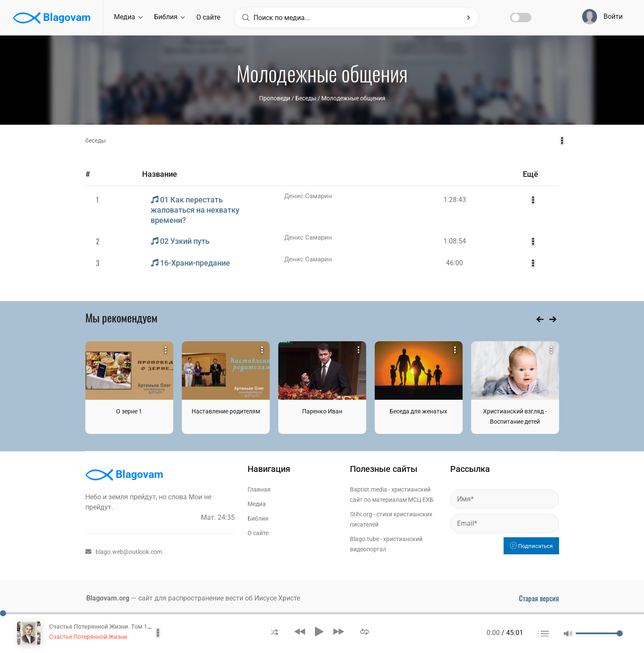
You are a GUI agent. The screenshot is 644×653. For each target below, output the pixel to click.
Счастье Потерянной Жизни (88, 637)
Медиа (128, 17)
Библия (169, 17)
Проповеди (275, 98)
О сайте (208, 17)
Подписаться (531, 546)
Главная (259, 489)
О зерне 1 (129, 411)
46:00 (455, 263)
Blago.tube (364, 539)
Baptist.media (369, 489)
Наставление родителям (226, 411)
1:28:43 (455, 200)
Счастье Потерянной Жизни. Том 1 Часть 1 (110, 627)
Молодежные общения (353, 98)
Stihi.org (361, 514)
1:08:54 (455, 241)
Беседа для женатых (418, 411)
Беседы (306, 98)
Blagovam (52, 18)
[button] (275, 631)
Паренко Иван (322, 411)
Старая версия (539, 598)
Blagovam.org (108, 598)
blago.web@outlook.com (124, 552)
